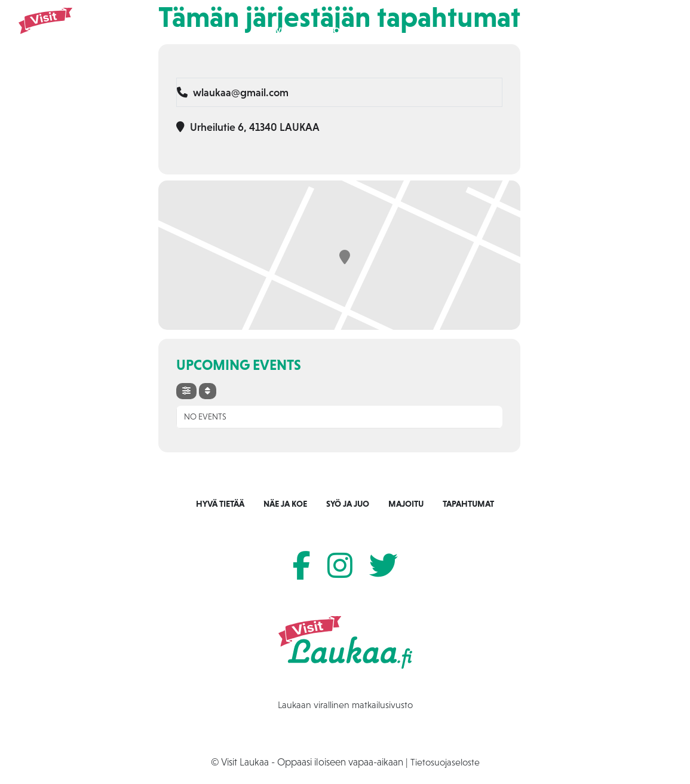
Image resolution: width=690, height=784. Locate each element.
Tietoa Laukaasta (567, 30)
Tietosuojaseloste (445, 762)
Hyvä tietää (220, 504)
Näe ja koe (322, 30)
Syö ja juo (380, 30)
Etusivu (271, 30)
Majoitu (433, 30)
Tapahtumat (491, 30)
